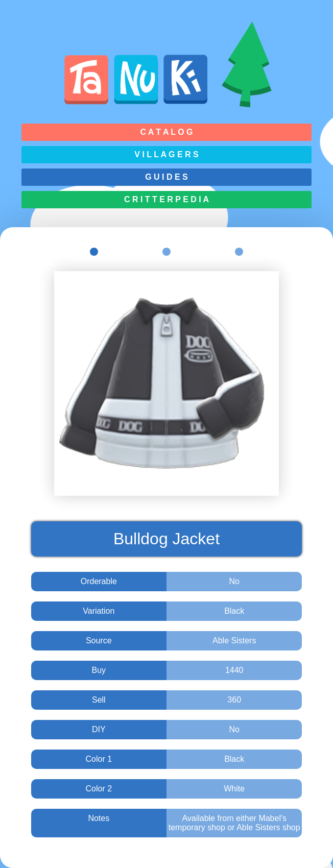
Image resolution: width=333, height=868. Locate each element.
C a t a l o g (166, 132)
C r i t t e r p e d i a (167, 199)
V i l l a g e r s (166, 154)
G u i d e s (167, 177)
